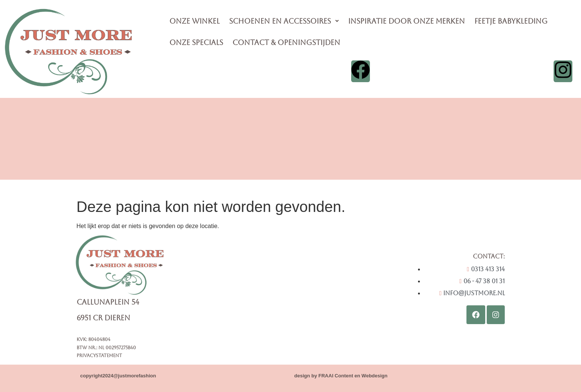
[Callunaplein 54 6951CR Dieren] (303, 294)
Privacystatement (99, 356)
